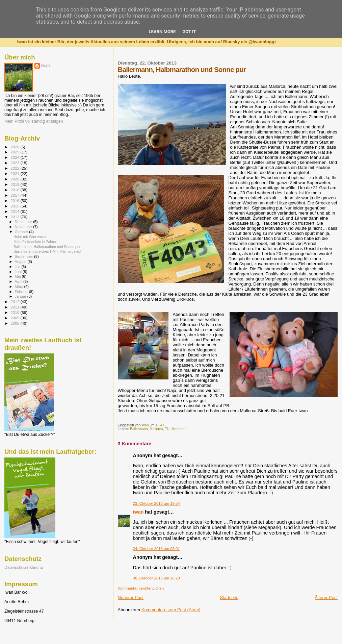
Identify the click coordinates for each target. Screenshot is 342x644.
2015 (15, 206)
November (24, 227)
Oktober (22, 232)
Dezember (24, 222)
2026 (15, 147)
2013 (15, 217)
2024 (15, 157)
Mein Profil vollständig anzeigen (34, 121)
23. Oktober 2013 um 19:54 (156, 503)
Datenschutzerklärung (24, 567)
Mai (18, 276)
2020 (15, 179)
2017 (15, 195)
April (19, 281)
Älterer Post (326, 598)
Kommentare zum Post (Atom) (171, 610)
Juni (19, 272)
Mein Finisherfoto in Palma (35, 242)
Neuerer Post (131, 598)
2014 (15, 211)
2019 (15, 184)
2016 (15, 201)
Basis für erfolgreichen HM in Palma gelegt (47, 251)
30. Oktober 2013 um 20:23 (156, 578)
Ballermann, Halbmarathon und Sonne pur (47, 247)
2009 (15, 318)
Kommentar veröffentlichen (141, 588)
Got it (189, 32)
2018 (15, 190)
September (25, 256)
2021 (15, 174)
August (21, 262)
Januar (21, 296)
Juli (18, 267)
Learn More (162, 32)
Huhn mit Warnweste (30, 237)
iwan (138, 512)
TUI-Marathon (176, 429)
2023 (15, 163)
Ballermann (139, 429)
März (20, 287)
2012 (15, 302)
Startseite (229, 598)
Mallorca (156, 429)
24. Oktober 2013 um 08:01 (156, 549)
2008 (15, 323)
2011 (15, 307)
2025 (15, 152)
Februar (22, 292)
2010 (15, 312)
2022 (15, 168)
